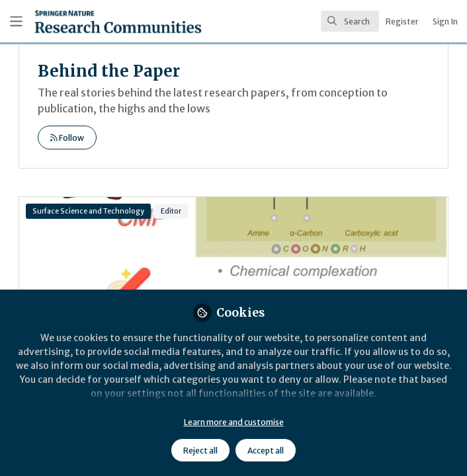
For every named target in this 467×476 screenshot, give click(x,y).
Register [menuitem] (402, 21)
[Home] (88, 21)
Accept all (266, 451)
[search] (350, 21)
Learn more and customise (234, 422)
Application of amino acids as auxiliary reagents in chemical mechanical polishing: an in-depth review (233, 250)
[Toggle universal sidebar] (16, 21)
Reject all (200, 451)
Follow (67, 138)
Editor (171, 211)
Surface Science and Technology (88, 211)
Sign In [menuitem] (445, 21)
